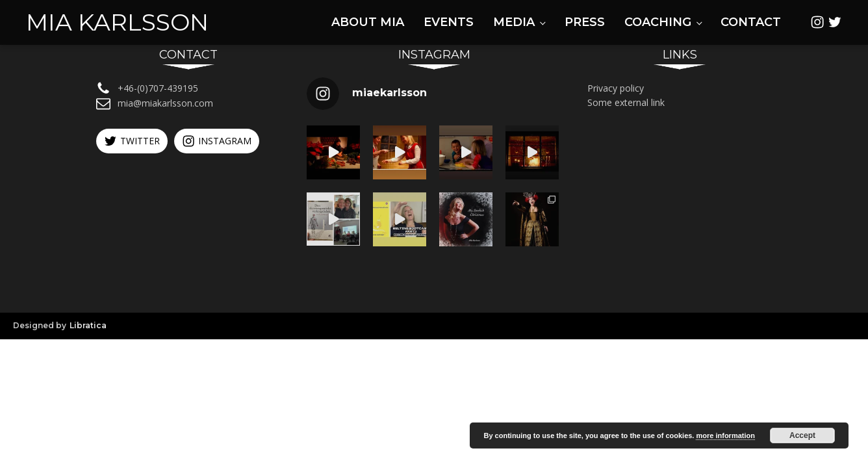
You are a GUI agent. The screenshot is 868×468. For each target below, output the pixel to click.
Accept (802, 435)
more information (725, 435)
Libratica (88, 325)
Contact (751, 22)
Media (514, 22)
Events (449, 22)
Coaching (658, 22)
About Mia (368, 22)
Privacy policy (616, 88)
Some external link (626, 102)
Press (585, 22)
